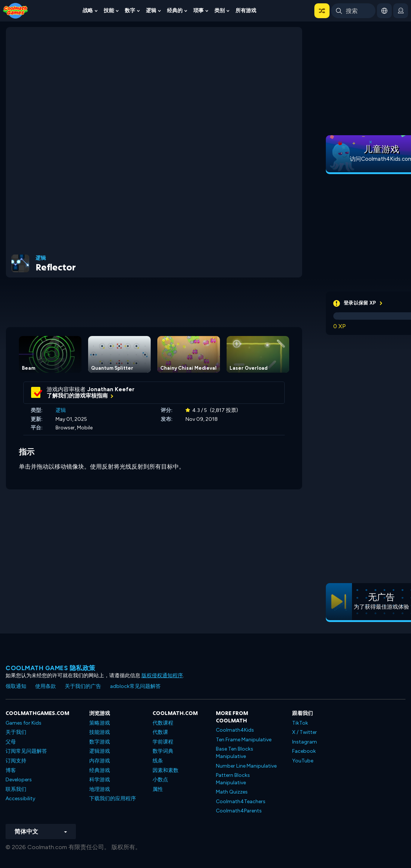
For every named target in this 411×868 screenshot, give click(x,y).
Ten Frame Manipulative (244, 740)
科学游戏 (100, 780)
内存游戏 (100, 761)
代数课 (160, 732)
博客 (11, 770)
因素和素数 (166, 770)
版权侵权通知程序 (162, 676)
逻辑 (151, 11)
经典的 (175, 11)
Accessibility (20, 799)
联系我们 (16, 789)
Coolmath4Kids (235, 730)
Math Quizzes (232, 792)
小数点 (160, 780)
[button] (322, 11)
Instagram (305, 742)
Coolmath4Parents (239, 811)
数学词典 (163, 751)
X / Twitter (305, 732)
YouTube (303, 761)
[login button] (401, 11)
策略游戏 (100, 723)
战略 (88, 11)
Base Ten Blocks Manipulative (235, 753)
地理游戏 (100, 789)
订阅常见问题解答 (26, 751)
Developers (19, 780)
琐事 (198, 11)
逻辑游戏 (100, 751)
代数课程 (163, 723)
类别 (220, 11)
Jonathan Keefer (111, 389)
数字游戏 (100, 742)
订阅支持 (16, 761)
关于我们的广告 (83, 686)
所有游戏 (246, 11)
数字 (130, 11)
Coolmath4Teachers (241, 802)
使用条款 (46, 686)
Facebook (304, 751)
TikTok (300, 723)
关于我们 (16, 732)
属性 (158, 789)
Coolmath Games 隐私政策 (51, 668)
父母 (11, 742)
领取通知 (16, 686)
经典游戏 (100, 770)
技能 (109, 11)
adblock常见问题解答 (135, 686)
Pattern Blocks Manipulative (233, 779)
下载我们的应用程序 (113, 799)
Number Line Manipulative (246, 766)
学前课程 (163, 742)
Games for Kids (24, 723)
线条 (158, 761)
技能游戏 (100, 732)
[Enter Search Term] (353, 11)
